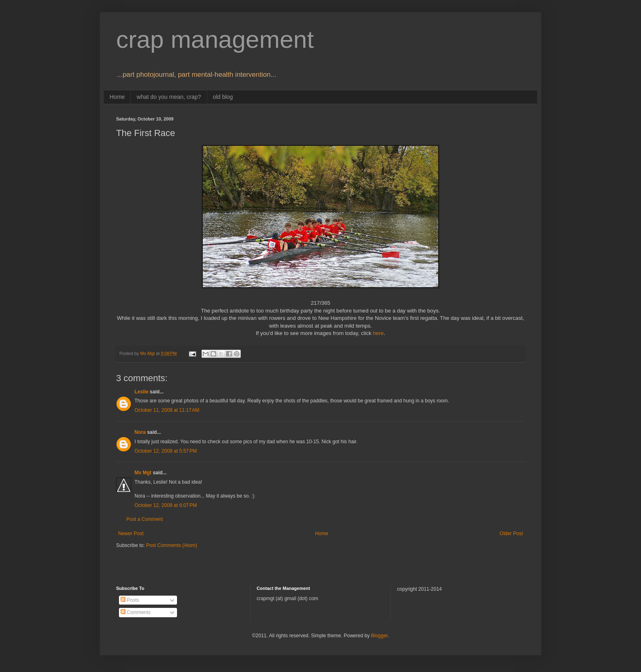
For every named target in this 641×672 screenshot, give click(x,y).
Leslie (141, 392)
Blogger (379, 636)
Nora (140, 432)
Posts (130, 600)
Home (117, 97)
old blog (223, 97)
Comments (136, 612)
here (378, 333)
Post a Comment (145, 519)
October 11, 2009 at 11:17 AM (167, 410)
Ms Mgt (143, 473)
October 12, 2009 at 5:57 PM (166, 451)
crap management (215, 39)
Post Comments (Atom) (171, 545)
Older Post (511, 534)
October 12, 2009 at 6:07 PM (166, 505)
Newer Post (131, 534)
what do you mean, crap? (169, 97)
